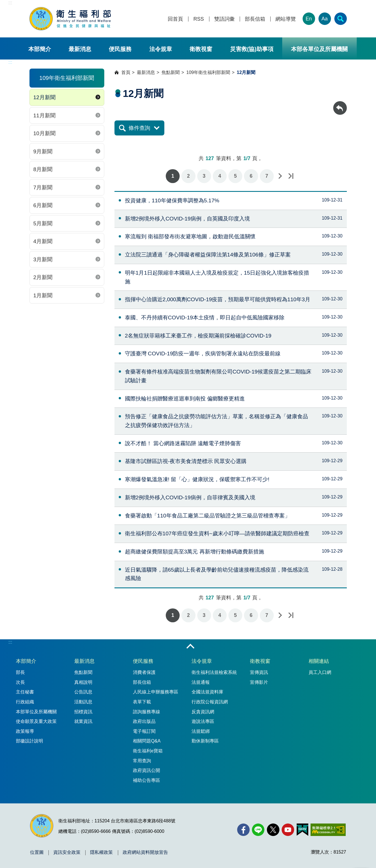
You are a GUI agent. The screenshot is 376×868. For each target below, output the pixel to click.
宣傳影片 (259, 682)
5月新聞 (43, 223)
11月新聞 (44, 115)
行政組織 (25, 702)
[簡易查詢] (341, 19)
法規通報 (201, 682)
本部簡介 (40, 49)
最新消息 (80, 49)
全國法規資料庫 (207, 692)
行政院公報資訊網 (210, 702)
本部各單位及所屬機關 (319, 49)
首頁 (126, 72)
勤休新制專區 (205, 741)
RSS (198, 19)
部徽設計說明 (29, 741)
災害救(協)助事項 (252, 49)
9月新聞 (43, 151)
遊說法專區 (203, 721)
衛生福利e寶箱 (148, 751)
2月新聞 (43, 277)
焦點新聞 (171, 72)
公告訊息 (83, 692)
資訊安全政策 (67, 852)
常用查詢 (142, 761)
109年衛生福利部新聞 (208, 72)
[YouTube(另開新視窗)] (288, 830)
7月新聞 (43, 187)
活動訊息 (83, 702)
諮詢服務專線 (146, 712)
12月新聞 (44, 97)
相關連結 (319, 661)
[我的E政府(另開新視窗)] (302, 830)
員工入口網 (320, 672)
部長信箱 (255, 19)
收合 (190, 647)
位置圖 (37, 852)
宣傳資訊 (259, 672)
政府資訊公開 (146, 770)
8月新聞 (43, 169)
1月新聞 (43, 295)
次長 (20, 682)
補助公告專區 (146, 780)
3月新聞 (43, 259)
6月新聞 (43, 205)
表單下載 (142, 702)
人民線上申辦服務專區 (156, 692)
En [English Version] (309, 19)
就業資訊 (83, 721)
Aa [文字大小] (324, 19)
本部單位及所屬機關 (36, 712)
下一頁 (280, 176)
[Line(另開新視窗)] (258, 830)
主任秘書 (25, 692)
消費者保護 (144, 672)
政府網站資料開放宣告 (145, 852)
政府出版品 (144, 721)
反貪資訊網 (203, 712)
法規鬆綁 (201, 731)
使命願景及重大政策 (36, 721)
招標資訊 (83, 712)
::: (10, 3)
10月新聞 (44, 133)
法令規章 (161, 49)
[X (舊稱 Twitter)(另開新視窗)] (273, 830)
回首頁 (175, 19)
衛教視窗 (201, 49)
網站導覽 (286, 19)
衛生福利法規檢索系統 (214, 672)
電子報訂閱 (144, 731)
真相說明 (83, 682)
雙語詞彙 (224, 19)
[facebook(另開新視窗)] (243, 830)
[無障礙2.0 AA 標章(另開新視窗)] (328, 830)
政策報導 (25, 731)
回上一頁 (340, 104)
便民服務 (120, 49)
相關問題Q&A (147, 741)
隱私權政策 (101, 852)
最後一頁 (291, 176)
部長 (20, 672)
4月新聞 (43, 241)
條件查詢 (139, 128)
